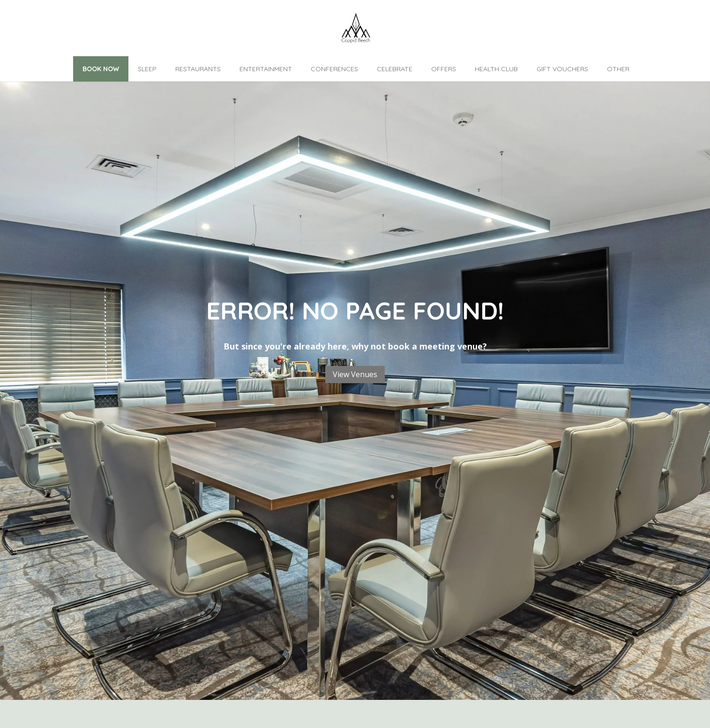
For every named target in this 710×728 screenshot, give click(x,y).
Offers (444, 69)
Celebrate (395, 69)
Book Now (101, 69)
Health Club (496, 69)
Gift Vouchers (562, 69)
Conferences (334, 69)
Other (618, 69)
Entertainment (266, 69)
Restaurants (198, 69)
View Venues (355, 374)
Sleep (147, 69)
